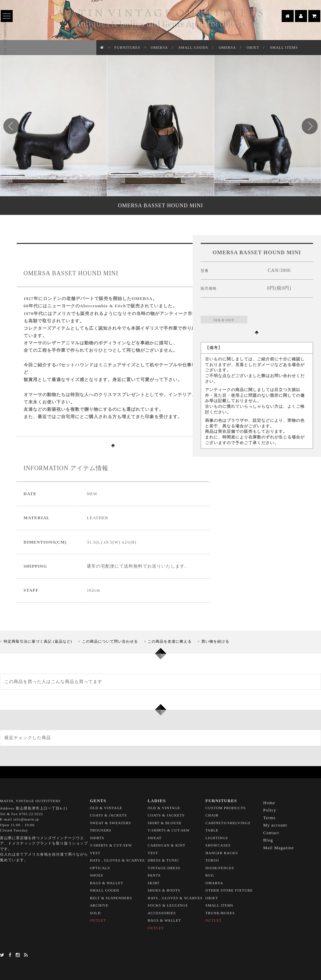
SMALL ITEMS (284, 47)
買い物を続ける (215, 641)
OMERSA (159, 47)
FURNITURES (127, 47)
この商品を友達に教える (170, 641)
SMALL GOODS (193, 47)
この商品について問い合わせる (110, 641)
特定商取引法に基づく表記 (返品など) (38, 641)
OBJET (253, 47)
